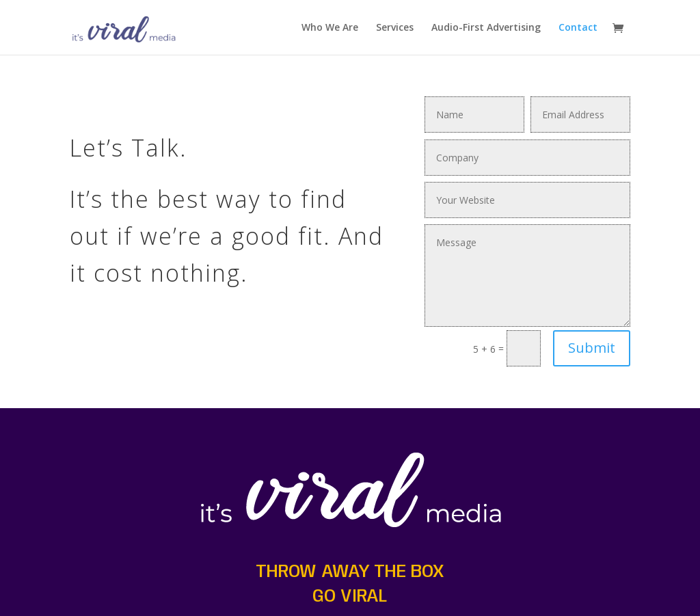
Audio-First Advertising (486, 28)
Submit (592, 348)
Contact (578, 28)
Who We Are (330, 28)
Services (395, 28)
